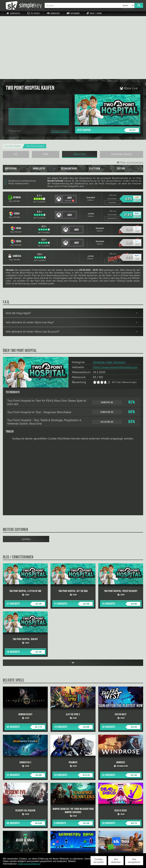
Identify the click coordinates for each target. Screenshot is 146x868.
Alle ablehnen (116, 861)
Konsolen (53, 13)
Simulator (119, 299)
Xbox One (80, 91)
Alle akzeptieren (134, 861)
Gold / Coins (94, 13)
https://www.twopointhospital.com (115, 304)
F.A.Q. (59, 849)
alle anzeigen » (73, 818)
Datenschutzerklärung (29, 864)
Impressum (15, 849)
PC (16, 91)
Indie (109, 299)
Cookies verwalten (99, 861)
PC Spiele (33, 13)
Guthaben (73, 13)
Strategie (99, 299)
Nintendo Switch (122, 91)
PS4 (45, 91)
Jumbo (26, 476)
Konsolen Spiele (13, 83)
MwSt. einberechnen (17, 121)
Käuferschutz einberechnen (20, 118)
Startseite (13, 13)
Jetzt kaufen (108, 67)
